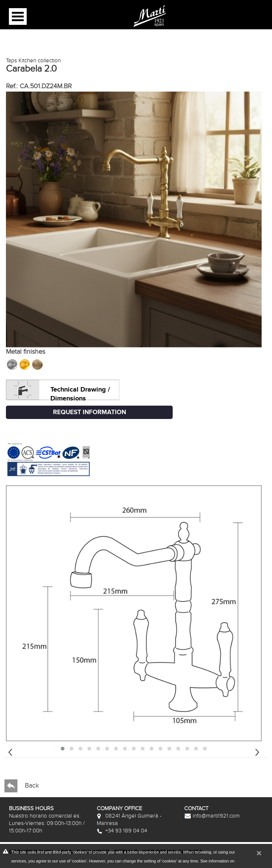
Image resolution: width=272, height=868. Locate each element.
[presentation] (10, 751)
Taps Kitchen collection (33, 60)
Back (22, 786)
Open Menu (18, 16)
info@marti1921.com (212, 816)
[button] (63, 749)
